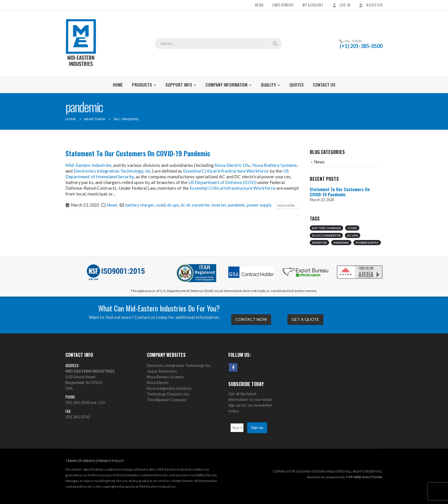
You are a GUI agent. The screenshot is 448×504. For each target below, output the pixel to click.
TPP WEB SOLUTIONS (364, 477)
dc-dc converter (195, 205)
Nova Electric (158, 383)
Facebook (233, 367)
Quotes (297, 85)
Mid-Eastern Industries (88, 165)
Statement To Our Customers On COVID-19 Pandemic (138, 153)
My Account (313, 5)
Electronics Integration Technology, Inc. (113, 171)
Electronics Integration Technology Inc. (179, 365)
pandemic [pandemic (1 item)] (341, 243)
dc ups (173, 205)
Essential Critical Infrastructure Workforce (226, 171)
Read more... (287, 205)
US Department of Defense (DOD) (222, 182)
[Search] (275, 43)
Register (371, 5)
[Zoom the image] (360, 266)
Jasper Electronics (162, 371)
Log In (341, 5)
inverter (219, 205)
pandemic (237, 205)
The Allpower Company (167, 400)
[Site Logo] (81, 43)
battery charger (140, 205)
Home (118, 85)
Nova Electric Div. (233, 165)
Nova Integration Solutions (169, 388)
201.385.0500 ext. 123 (85, 403)
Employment (283, 5)
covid (161, 205)
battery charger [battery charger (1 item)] (326, 228)
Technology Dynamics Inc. (168, 394)
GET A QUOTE (305, 319)
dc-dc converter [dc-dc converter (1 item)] (326, 235)
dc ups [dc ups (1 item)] (353, 235)
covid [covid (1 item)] (352, 228)
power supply (259, 205)
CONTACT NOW (251, 319)
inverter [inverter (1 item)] (319, 243)
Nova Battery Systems (275, 165)
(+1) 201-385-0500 (361, 46)
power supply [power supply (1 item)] (367, 243)
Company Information (226, 85)
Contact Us (324, 85)
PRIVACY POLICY (111, 461)
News (259, 5)
